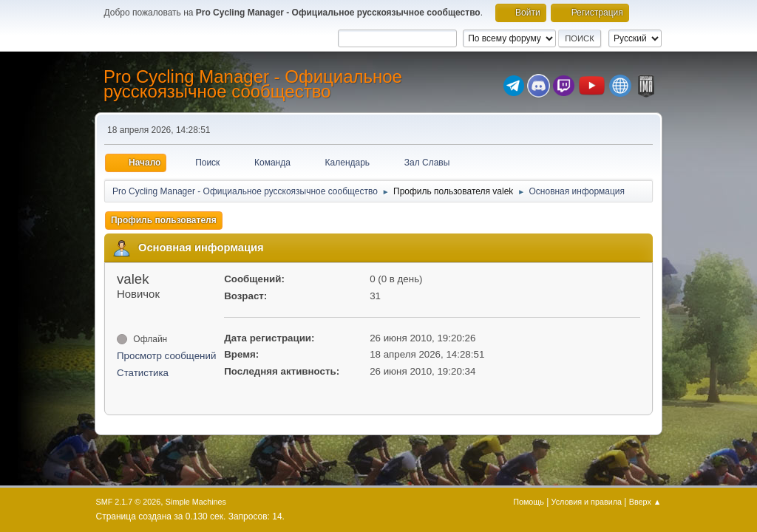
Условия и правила (587, 502)
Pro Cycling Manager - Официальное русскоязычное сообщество (253, 84)
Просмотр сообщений (166, 356)
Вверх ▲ (645, 502)
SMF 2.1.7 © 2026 (129, 502)
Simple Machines (196, 502)
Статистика (143, 373)
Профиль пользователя (164, 220)
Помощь (529, 502)
